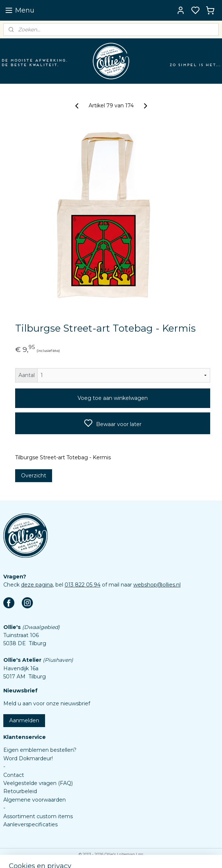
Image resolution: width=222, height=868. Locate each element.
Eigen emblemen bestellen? (40, 750)
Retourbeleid (20, 791)
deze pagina (37, 585)
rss (141, 854)
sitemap (127, 854)
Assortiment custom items (38, 816)
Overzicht (34, 476)
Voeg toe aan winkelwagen (113, 398)
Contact (14, 775)
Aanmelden (24, 720)
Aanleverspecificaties (30, 824)
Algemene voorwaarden (35, 800)
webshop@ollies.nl (157, 585)
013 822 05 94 (83, 585)
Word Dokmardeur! (28, 758)
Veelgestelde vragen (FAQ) (38, 783)
